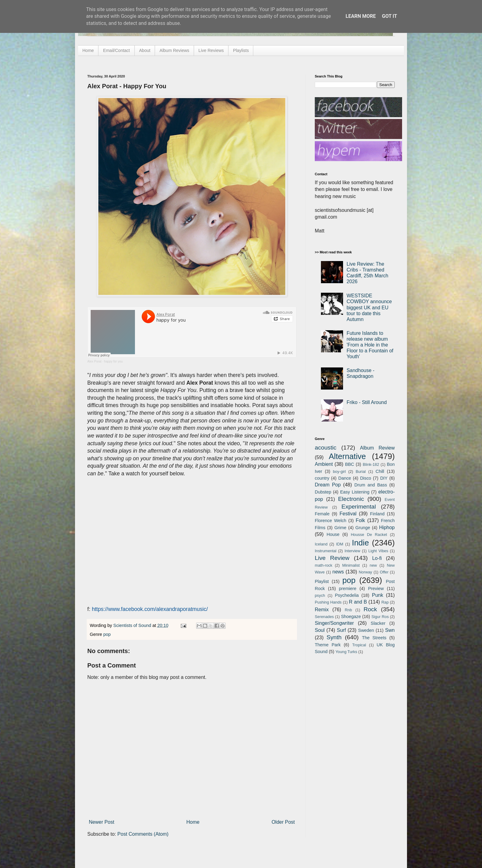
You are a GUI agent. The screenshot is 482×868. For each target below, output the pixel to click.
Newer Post (102, 822)
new (373, 565)
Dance (345, 478)
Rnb (348, 610)
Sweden (366, 630)
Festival (348, 514)
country (322, 478)
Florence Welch (330, 521)
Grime (340, 528)
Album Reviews (174, 50)
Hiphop (387, 527)
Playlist (322, 581)
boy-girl (339, 472)
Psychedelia (347, 595)
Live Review (332, 558)
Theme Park (328, 645)
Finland (377, 514)
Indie (361, 543)
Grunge (363, 528)
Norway (365, 572)
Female (322, 514)
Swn (390, 630)
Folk (360, 520)
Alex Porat (94, 361)
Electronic (351, 499)
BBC (350, 464)
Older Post (283, 822)
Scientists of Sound (133, 625)
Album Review (377, 448)
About (145, 50)
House (333, 534)
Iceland (321, 544)
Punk (377, 595)
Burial (361, 472)
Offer (384, 572)
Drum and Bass (371, 485)
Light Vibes (378, 551)
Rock (370, 609)
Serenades (324, 617)
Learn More (361, 16)
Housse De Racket (369, 535)
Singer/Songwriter (334, 623)
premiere (348, 589)
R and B (358, 602)
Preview (376, 589)
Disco (365, 478)
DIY (384, 478)
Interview (352, 551)
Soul (320, 630)
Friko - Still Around (367, 402)
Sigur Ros (380, 617)
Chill (380, 471)
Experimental (359, 507)
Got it (389, 16)
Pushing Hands (328, 602)
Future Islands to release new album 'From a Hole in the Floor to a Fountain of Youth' (370, 345)
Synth (334, 637)
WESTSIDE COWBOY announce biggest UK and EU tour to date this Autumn (369, 307)
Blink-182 (371, 464)
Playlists (241, 50)
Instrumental (326, 551)
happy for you (113, 361)
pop (107, 634)
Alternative (347, 456)
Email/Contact (116, 50)
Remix (322, 610)
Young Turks (346, 652)
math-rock (324, 565)
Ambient (324, 464)
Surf (341, 630)
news (338, 572)
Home (88, 50)
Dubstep (323, 492)
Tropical (359, 645)
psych (320, 595)
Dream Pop (328, 485)
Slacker (378, 623)
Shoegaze (351, 616)
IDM (340, 544)
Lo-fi (377, 558)
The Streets (374, 638)
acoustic (326, 448)
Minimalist (351, 565)
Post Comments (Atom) (143, 834)
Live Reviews (211, 50)
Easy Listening (355, 492)
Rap (385, 602)
